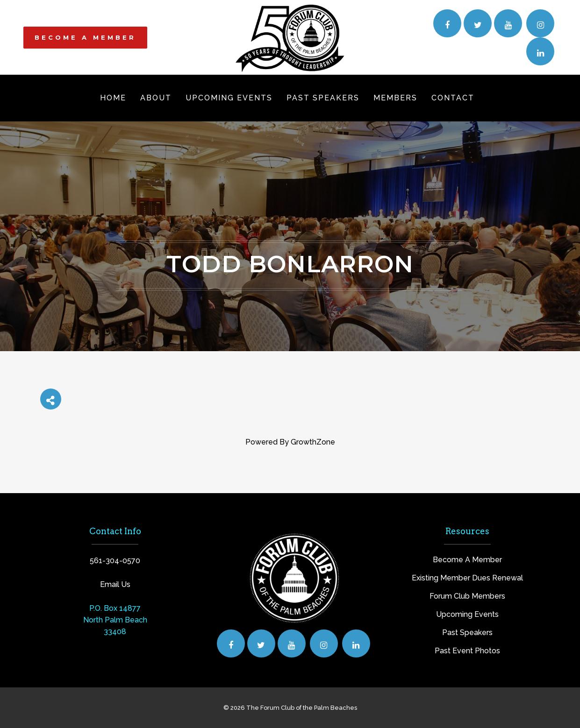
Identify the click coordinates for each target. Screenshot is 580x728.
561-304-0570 (115, 561)
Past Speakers (467, 633)
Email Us (115, 584)
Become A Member (467, 560)
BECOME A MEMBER (85, 37)
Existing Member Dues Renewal (467, 578)
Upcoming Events (467, 614)
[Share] (51, 399)
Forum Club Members (467, 596)
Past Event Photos (467, 651)
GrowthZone (313, 442)
